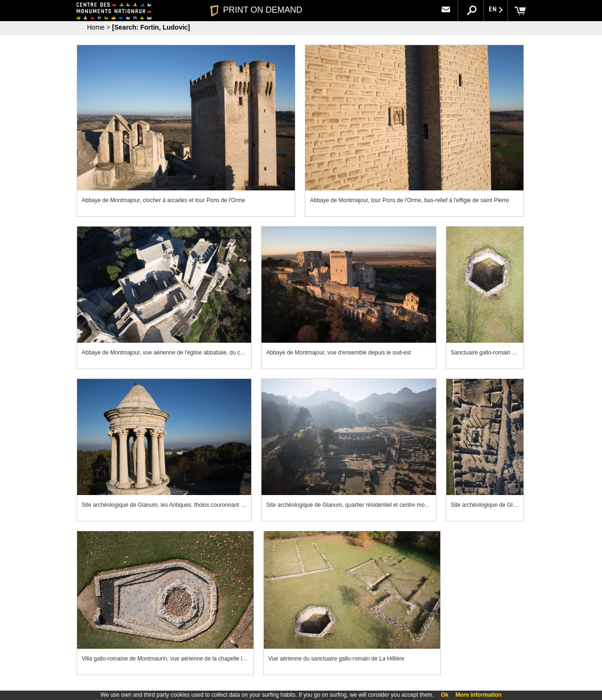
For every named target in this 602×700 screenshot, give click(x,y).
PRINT (256, 10)
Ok (444, 695)
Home (96, 27)
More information (478, 695)
